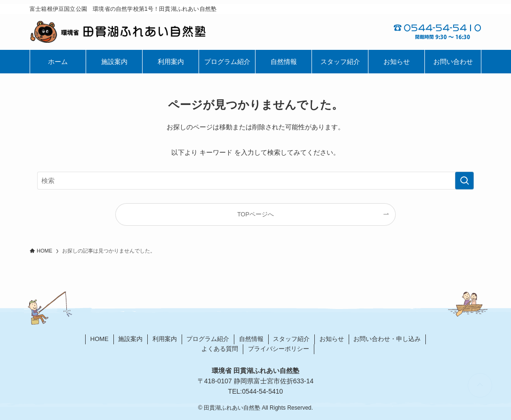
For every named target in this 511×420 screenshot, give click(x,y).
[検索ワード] (255, 181)
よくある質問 (220, 349)
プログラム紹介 (208, 339)
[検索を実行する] (464, 181)
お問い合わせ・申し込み (387, 339)
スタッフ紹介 (291, 339)
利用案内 (165, 339)
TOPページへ (255, 214)
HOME (100, 339)
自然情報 (251, 339)
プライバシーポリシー (279, 349)
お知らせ (332, 339)
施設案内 (130, 339)
